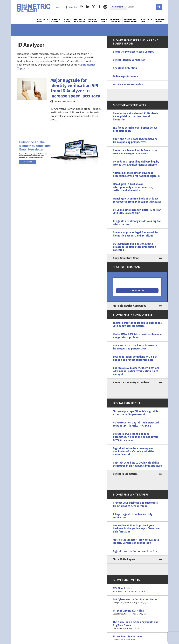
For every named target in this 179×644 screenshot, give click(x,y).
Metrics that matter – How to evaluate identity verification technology (136, 541)
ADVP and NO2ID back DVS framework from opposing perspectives (135, 141)
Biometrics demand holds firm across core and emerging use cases (135, 152)
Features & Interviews (80, 21)
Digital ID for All (56, 21)
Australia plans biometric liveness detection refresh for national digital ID (137, 174)
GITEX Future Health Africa (137, 612)
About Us (60, 7)
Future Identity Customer (137, 638)
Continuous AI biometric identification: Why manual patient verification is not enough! (136, 371)
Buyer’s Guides (67, 21)
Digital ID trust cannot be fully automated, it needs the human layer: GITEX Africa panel (135, 437)
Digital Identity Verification (129, 60)
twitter (94, 7)
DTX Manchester (137, 590)
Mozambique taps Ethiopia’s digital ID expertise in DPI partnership (135, 413)
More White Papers (124, 559)
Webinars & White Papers (131, 21)
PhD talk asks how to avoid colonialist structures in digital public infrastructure (137, 464)
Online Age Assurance (126, 76)
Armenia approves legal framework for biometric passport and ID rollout (136, 234)
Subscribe (73, 7)
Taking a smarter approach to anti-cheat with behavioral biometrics (137, 324)
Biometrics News (42, 21)
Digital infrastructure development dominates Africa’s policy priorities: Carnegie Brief (134, 452)
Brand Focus (104, 21)
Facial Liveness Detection (128, 85)
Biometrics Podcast (161, 21)
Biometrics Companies (115, 21)
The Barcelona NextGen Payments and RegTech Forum (137, 625)
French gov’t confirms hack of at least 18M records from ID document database (137, 200)
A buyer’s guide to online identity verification (133, 516)
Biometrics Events (146, 21)
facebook (99, 7)
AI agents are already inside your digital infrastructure (137, 223)
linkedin (88, 7)
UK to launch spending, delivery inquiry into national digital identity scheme (136, 163)
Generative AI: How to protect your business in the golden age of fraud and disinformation (137, 529)
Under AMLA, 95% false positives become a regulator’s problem (137, 336)
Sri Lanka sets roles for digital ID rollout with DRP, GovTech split (137, 211)
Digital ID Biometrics (125, 474)
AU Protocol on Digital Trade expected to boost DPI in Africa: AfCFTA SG (136, 424)
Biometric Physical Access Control (133, 52)
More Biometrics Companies (130, 306)
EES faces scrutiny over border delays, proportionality (136, 129)
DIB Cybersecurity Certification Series (137, 601)
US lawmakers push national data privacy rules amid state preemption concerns (134, 247)
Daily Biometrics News (126, 258)
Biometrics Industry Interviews (131, 383)
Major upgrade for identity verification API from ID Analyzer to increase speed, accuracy (75, 88)
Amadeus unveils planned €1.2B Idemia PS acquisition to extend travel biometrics (136, 117)
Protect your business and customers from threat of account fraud (135, 504)
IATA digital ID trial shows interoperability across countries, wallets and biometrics (133, 187)
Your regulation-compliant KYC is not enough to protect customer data (135, 358)
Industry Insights (93, 21)
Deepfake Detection (125, 68)
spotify (105, 7)
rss (82, 7)
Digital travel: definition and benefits (135, 551)
